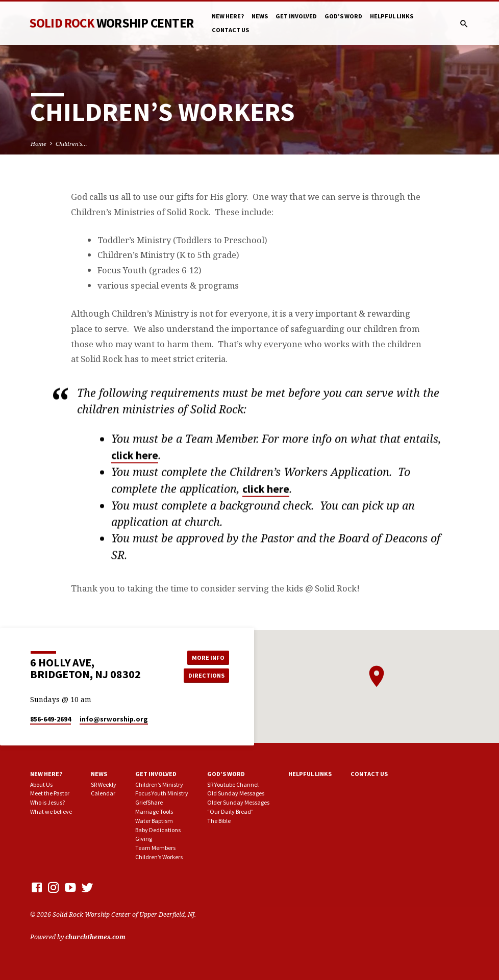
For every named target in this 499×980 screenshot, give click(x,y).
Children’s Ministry (159, 784)
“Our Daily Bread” (230, 811)
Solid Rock (111, 23)
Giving (144, 839)
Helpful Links (392, 16)
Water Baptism (154, 821)
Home (39, 144)
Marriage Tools (154, 811)
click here (135, 459)
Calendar (103, 793)
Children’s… (71, 144)
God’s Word (343, 16)
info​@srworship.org (114, 719)
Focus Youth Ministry (162, 793)
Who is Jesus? (47, 802)
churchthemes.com (95, 937)
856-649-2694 (51, 719)
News (260, 16)
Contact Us (230, 30)
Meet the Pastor (50, 793)
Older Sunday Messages (238, 802)
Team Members (155, 848)
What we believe (51, 811)
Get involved (296, 16)
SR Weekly (104, 784)
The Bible (219, 821)
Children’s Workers (159, 857)
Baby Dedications (158, 830)
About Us (41, 784)
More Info (206, 657)
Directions (206, 675)
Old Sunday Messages (236, 793)
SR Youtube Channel (233, 784)
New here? (228, 16)
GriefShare (149, 802)
